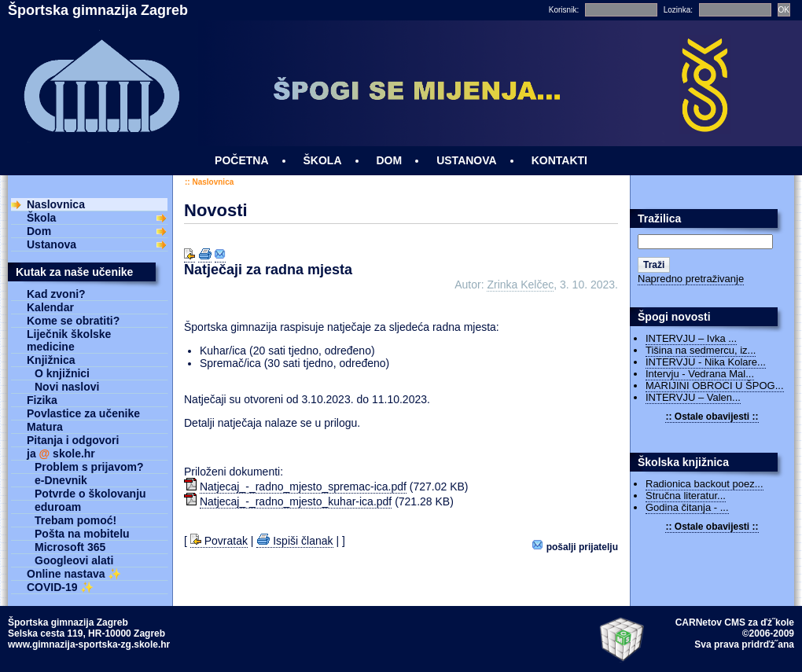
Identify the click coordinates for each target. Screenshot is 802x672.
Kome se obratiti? (73, 321)
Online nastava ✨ (74, 574)
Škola (41, 218)
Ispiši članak (294, 541)
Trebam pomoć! (75, 520)
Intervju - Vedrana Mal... (700, 374)
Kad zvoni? (56, 294)
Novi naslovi (67, 387)
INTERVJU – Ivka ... (691, 338)
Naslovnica (213, 182)
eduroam (58, 507)
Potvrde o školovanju (90, 494)
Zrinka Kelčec (520, 285)
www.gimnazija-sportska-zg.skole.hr (89, 644)
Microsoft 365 (70, 547)
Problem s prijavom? (89, 467)
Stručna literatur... (686, 496)
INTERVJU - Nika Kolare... (706, 362)
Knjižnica (51, 360)
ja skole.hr (61, 454)
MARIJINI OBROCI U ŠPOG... (715, 386)
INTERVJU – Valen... (693, 397)
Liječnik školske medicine (69, 340)
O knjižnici (62, 373)
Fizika (42, 400)
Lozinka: (678, 10)
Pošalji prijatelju (575, 546)
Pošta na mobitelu (82, 534)
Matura (45, 427)
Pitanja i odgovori (73, 440)
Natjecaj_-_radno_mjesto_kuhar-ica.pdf (296, 501)
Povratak (219, 541)
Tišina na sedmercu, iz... (701, 350)
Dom (39, 231)
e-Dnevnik (61, 480)
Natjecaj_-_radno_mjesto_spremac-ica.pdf (303, 487)
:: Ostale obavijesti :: (712, 417)
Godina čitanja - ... (687, 507)
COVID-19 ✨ (60, 587)
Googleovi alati (74, 560)
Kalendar (50, 307)
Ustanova (52, 244)
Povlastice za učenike (83, 413)
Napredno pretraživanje (691, 279)
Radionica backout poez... (705, 484)
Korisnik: (564, 10)
